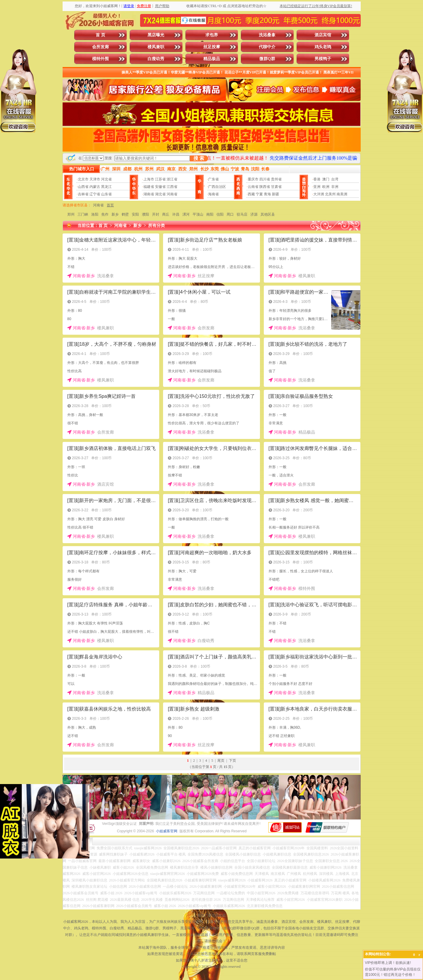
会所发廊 (100, 47)
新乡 (115, 214)
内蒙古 (95, 187)
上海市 (149, 179)
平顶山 (198, 214)
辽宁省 (95, 194)
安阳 (135, 214)
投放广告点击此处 (212, 915)
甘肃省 (276, 187)
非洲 (335, 187)
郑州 (71, 214)
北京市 (83, 179)
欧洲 (326, 187)
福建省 (149, 187)
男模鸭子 (323, 59)
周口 (230, 214)
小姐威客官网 (167, 831)
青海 (267, 194)
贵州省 (276, 179)
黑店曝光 (156, 35)
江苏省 (160, 179)
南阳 (210, 214)
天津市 (95, 179)
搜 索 (199, 158)
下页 (233, 761)
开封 (156, 214)
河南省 (172, 194)
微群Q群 (267, 59)
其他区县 (268, 214)
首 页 (100, 35)
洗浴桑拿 (267, 35)
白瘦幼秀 (156, 59)
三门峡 (83, 214)
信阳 (220, 214)
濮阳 (145, 214)
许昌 (176, 214)
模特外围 (100, 59)
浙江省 (172, 179)
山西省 (83, 187)
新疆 (275, 194)
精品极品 (212, 59)
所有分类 (157, 226)
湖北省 (160, 194)
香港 (317, 179)
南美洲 (342, 194)
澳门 (326, 179)
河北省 (106, 179)
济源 (254, 214)
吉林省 (83, 194)
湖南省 (149, 194)
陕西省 (265, 187)
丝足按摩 (212, 47)
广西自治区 (217, 187)
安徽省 (160, 187)
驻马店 (242, 214)
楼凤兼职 (156, 47)
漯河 (186, 214)
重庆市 (253, 179)
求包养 (212, 35)
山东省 (106, 194)
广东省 (213, 179)
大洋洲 (319, 194)
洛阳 (95, 214)
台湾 (335, 179)
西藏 (251, 194)
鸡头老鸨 (323, 47)
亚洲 (317, 187)
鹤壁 (125, 214)
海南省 (213, 194)
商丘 (166, 214)
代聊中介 (267, 47)
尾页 (221, 761)
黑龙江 (106, 187)
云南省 (253, 187)
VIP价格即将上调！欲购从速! (388, 963)
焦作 (105, 214)
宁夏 (259, 194)
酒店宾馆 (323, 35)
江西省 (172, 187)
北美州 (330, 194)
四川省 (265, 179)
